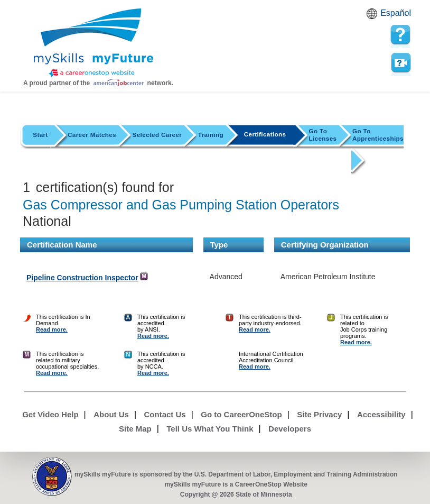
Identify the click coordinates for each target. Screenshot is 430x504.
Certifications (265, 134)
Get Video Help (50, 414)
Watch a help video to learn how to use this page (400, 63)
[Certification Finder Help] (27, 329)
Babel (373, 17)
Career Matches (92, 135)
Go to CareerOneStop (241, 414)
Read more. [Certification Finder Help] (52, 329)
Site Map (135, 429)
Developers (290, 429)
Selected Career (157, 135)
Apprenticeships (378, 135)
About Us (111, 414)
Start (40, 135)
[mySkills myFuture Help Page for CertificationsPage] (400, 35)
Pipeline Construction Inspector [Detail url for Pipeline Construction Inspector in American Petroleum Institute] (82, 278)
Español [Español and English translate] (396, 13)
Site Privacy (319, 414)
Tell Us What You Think (210, 429)
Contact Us (165, 414)
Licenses (323, 135)
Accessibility (381, 414)
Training (211, 135)
